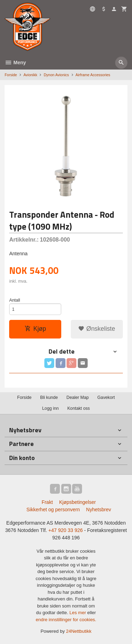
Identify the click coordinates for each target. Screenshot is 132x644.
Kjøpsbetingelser (77, 502)
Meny (15, 63)
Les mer (78, 613)
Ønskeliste (97, 329)
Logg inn (51, 408)
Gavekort (106, 397)
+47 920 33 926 (65, 530)
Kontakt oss (78, 408)
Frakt (47, 502)
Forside (11, 75)
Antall (15, 300)
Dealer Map (78, 397)
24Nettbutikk (79, 631)
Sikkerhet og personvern (53, 510)
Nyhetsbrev (99, 510)
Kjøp (35, 329)
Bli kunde (49, 397)
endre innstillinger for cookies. (66, 620)
